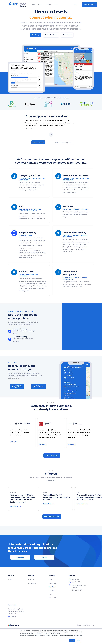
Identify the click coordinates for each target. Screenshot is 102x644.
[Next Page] (51, 135)
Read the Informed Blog (52, 516)
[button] (40, 5)
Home (10, 580)
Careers (51, 590)
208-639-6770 (77, 582)
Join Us (44, 557)
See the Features (38, 142)
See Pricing (20, 557)
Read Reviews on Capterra (63, 142)
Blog (50, 594)
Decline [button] (78, 641)
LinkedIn (13, 617)
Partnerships (53, 583)
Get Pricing (36, 35)
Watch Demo (67, 35)
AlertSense (53, 587)
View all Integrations (52, 455)
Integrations (32, 583)
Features (31, 580)
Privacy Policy (53, 598)
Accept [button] (72, 641)
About (51, 580)
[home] (17, 4)
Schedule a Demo (90, 5)
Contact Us (75, 579)
